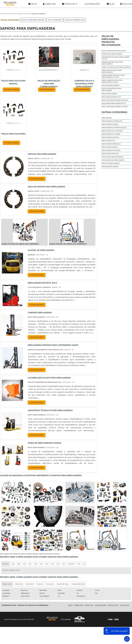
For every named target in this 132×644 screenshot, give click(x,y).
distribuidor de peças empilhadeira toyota (116, 58)
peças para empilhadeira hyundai (115, 107)
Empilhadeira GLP (108, 141)
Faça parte (125, 552)
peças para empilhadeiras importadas (33, 20)
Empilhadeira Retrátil (110, 154)
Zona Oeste (30, 531)
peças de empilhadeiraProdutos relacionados (111, 41)
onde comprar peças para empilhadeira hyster (112, 81)
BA (58, 511)
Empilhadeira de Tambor (111, 134)
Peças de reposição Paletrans (114, 51)
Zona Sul (40, 531)
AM (79, 511)
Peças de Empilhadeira (111, 163)
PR (36, 511)
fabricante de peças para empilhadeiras (112, 71)
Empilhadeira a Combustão (112, 121)
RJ (13, 511)
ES (25, 511)
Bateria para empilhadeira (112, 54)
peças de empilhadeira (55, 20)
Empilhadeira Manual (110, 147)
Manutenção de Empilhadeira (113, 160)
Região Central (7, 531)
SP (30, 511)
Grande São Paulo (63, 531)
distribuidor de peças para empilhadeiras (112, 63)
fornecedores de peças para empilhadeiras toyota (113, 76)
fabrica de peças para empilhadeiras (116, 67)
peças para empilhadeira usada (75, 20)
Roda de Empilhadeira (110, 167)
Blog (111, 4)
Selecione (5, 511)
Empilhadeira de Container (112, 131)
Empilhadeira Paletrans (111, 150)
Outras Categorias (115, 112)
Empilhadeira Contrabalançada (114, 128)
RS (47, 511)
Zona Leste (50, 531)
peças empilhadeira (109, 94)
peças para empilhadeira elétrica (115, 100)
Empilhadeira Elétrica (110, 137)
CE (64, 511)
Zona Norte (19, 531)
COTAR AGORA (11, 90)
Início (33, 4)
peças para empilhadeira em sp (114, 103)
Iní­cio (70, 552)
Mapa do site (113, 552)
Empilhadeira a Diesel (110, 124)
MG (19, 511)
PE (53, 511)
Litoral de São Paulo (78, 531)
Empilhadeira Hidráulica (111, 144)
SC (41, 511)
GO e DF (71, 511)
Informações (92, 4)
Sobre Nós (49, 4)
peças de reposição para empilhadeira (112, 90)
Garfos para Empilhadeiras (112, 157)
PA (84, 511)
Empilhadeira (107, 118)
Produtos (70, 4)
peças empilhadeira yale (111, 97)
